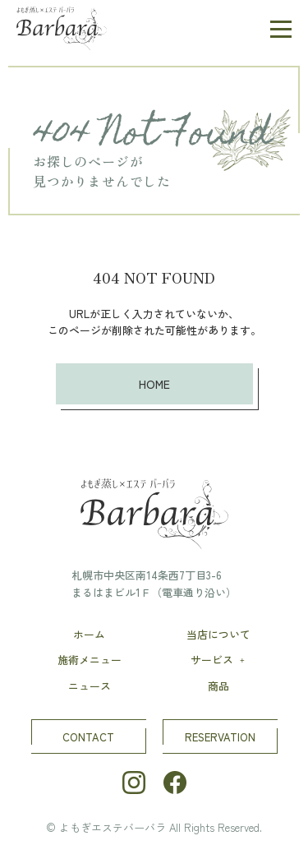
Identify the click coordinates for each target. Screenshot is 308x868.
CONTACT (88, 737)
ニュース (90, 686)
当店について (218, 634)
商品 (218, 686)
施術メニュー (90, 660)
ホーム (89, 634)
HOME (154, 384)
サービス (219, 660)
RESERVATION (220, 737)
